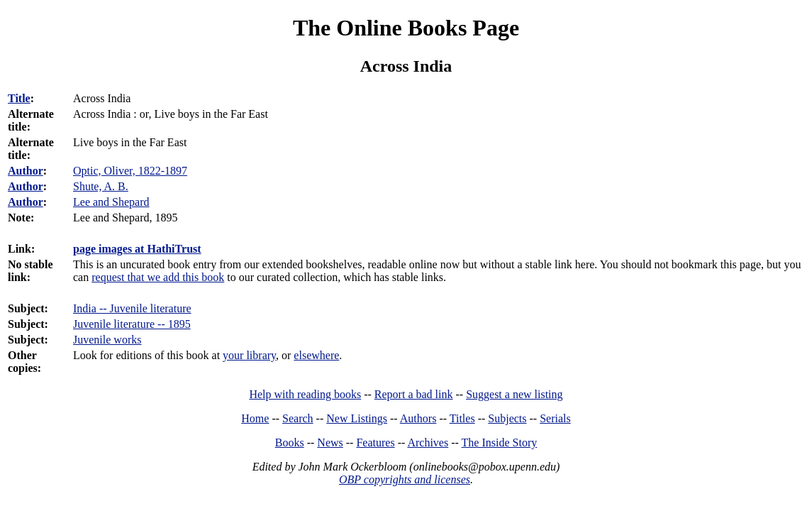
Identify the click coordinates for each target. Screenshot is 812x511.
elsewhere (316, 355)
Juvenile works (107, 340)
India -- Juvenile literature (132, 308)
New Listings (357, 418)
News (330, 443)
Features (375, 443)
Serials (555, 418)
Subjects (507, 418)
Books (290, 443)
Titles (462, 418)
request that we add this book (158, 277)
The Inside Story (500, 443)
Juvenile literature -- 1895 (132, 324)
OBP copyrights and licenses (405, 479)
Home (255, 418)
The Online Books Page (406, 28)
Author (26, 171)
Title (19, 98)
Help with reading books (305, 394)
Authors (418, 418)
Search (298, 418)
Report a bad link (414, 394)
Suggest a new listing (514, 394)
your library (249, 355)
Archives (428, 443)
